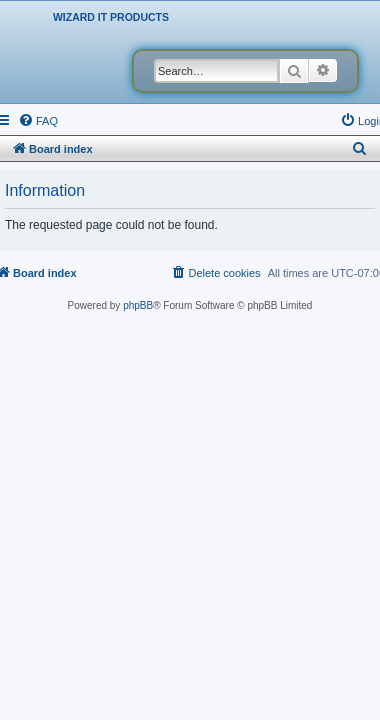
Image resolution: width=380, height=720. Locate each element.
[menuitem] (38, 121)
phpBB (138, 305)
